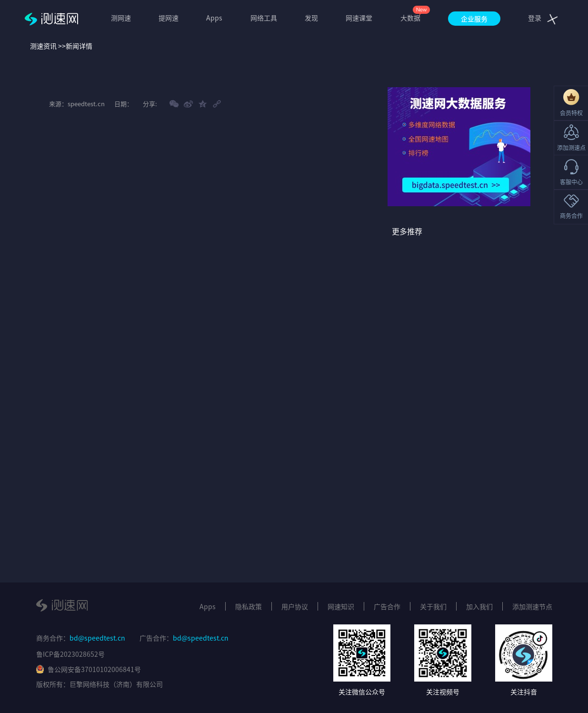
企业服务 (474, 19)
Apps (214, 18)
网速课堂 (359, 18)
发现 (311, 18)
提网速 (169, 18)
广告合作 (387, 606)
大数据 (410, 18)
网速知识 (341, 606)
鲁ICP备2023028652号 (70, 654)
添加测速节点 (532, 606)
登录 (535, 18)
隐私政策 (249, 606)
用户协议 (295, 606)
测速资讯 (43, 46)
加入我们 (479, 606)
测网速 (121, 18)
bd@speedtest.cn (97, 638)
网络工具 (264, 18)
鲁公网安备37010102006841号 (89, 669)
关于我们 (433, 606)
